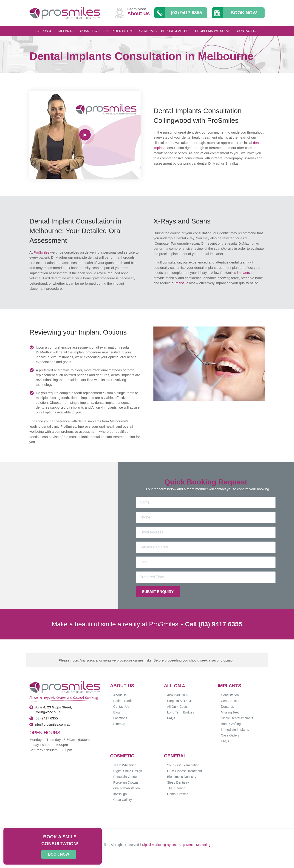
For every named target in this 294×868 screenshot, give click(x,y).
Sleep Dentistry (118, 31)
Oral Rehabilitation (126, 788)
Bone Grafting (231, 724)
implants (243, 273)
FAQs (171, 718)
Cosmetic (90, 31)
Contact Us (247, 31)
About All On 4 (178, 695)
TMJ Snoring (176, 788)
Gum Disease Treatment (185, 771)
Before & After (175, 31)
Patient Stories (124, 701)
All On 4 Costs (177, 707)
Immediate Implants (235, 730)
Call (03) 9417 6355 (213, 624)
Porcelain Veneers (126, 777)
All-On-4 (44, 31)
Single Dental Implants (237, 718)
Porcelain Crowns (126, 782)
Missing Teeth (231, 712)
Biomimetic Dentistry (182, 777)
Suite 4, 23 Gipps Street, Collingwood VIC (53, 710)
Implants (65, 31)
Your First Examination (183, 765)
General (148, 31)
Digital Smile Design (128, 771)
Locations (120, 718)
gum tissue (180, 283)
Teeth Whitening (125, 765)
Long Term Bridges (181, 712)
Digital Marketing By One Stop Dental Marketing (176, 845)
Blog (116, 712)
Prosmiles (102, 845)
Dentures (228, 707)
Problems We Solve (213, 31)
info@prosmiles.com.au (52, 724)
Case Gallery (230, 735)
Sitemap (119, 724)
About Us (120, 695)
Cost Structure (231, 701)
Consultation (230, 695)
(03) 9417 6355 (46, 718)
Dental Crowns (178, 794)
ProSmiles (41, 252)
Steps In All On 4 (179, 701)
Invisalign (120, 794)
